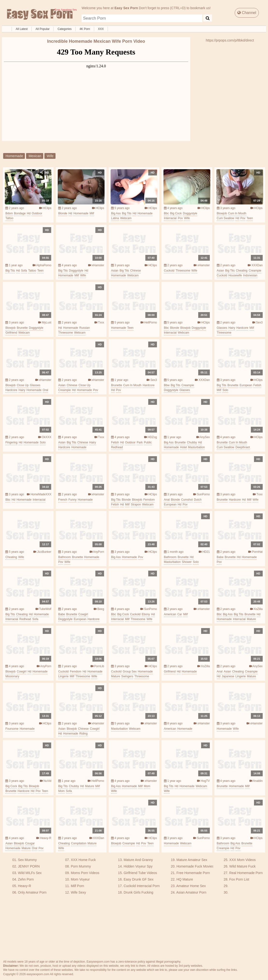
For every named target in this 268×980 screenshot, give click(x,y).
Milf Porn (77, 886)
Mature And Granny (138, 860)
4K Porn (85, 29)
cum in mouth (237, 213)
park (140, 442)
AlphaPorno (42, 265)
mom (61, 791)
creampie (255, 271)
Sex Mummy (27, 860)
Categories (64, 29)
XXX (101, 29)
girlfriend (11, 333)
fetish (257, 385)
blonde (63, 213)
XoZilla (256, 609)
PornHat (255, 552)
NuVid (46, 781)
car (180, 614)
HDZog (151, 437)
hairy (232, 328)
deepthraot (243, 447)
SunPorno (201, 494)
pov (180, 218)
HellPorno (149, 322)
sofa (24, 271)
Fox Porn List (239, 879)
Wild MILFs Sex (30, 873)
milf (92, 213)
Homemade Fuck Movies (195, 866)
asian (115, 271)
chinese (135, 271)
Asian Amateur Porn (191, 892)
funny (73, 500)
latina (115, 218)
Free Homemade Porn (193, 873)
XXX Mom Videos (243, 860)
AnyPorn (97, 552)
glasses (222, 328)
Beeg (99, 609)
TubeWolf (43, 609)
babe (220, 557)
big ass (116, 213)
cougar (30, 843)
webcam (126, 218)
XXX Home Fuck (83, 860)
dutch (198, 500)
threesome (183, 271)
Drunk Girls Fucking (138, 892)
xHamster (96, 265)
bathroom (64, 557)
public (148, 442)
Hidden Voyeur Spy (138, 866)
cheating (242, 271)
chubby (192, 442)
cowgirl (83, 614)
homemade (14, 156)
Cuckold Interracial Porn (142, 886)
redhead (117, 447)
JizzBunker (42, 552)
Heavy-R (44, 838)
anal (167, 500)
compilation (79, 843)
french (63, 500)
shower (187, 562)
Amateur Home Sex (191, 886)
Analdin (256, 781)
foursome (12, 729)
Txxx (99, 322)
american (170, 614)
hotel (183, 447)
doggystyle (190, 213)
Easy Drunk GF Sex (139, 879)
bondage (20, 213)
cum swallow (226, 218)
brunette (22, 328)
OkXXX (45, 437)
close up (23, 385)
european (246, 385)
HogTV (203, 781)
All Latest (22, 29)
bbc (166, 213)
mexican (35, 156)
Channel (247, 13)
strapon (136, 504)
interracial (170, 218)
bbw (167, 385)
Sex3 (257, 322)
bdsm (9, 213)
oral (46, 390)
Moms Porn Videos (85, 873)
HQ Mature (185, 879)
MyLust (45, 322)
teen (250, 218)
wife (50, 156)
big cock (176, 213)
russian (85, 328)
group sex (130, 672)
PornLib (97, 666)
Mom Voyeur (80, 879)
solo (225, 390)
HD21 (204, 552)
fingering (11, 442)
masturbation (196, 447)
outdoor (37, 213)
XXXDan (255, 265)
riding (84, 734)
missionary (12, 676)
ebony (146, 614)
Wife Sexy (78, 892)
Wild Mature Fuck (243, 866)
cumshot (187, 500)
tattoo (9, 218)
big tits (127, 213)
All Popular (42, 29)
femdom (149, 500)
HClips (45, 208)
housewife (235, 275)
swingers (127, 676)
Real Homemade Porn (246, 873)
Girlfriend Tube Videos (140, 873)
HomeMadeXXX (39, 494)
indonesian (250, 275)
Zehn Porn (26, 879)
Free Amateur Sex (39, 14)
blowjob (222, 213)
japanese (228, 676)
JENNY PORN (29, 866)
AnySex (203, 437)
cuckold (169, 271)
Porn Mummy (81, 866)
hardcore (242, 328)
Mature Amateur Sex (192, 860)
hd (29, 213)
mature (251, 619)
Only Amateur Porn (32, 892)
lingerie (63, 676)
